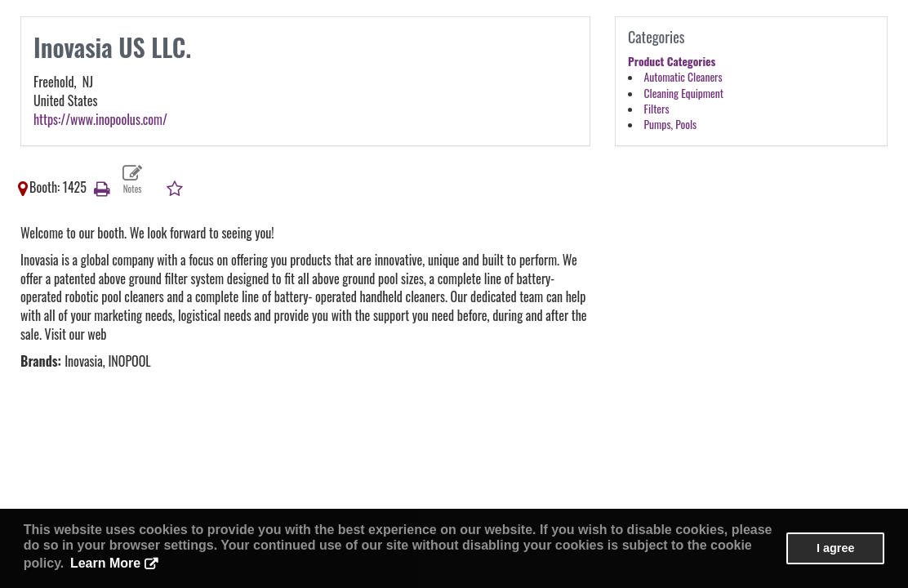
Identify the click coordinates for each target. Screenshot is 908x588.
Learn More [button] (105, 563)
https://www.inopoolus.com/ (100, 119)
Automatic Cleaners (683, 77)
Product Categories (672, 61)
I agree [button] (835, 548)
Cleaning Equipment (684, 93)
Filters (657, 109)
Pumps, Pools (671, 124)
